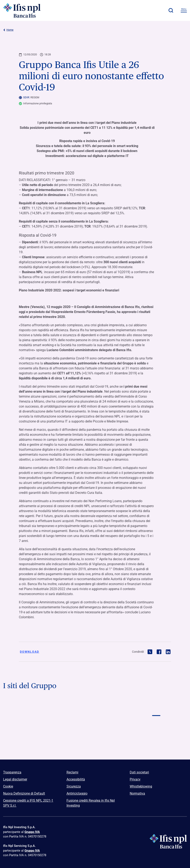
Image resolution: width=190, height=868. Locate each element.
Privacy (135, 779)
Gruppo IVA (32, 832)
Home (8, 30)
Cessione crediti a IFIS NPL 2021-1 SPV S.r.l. (28, 803)
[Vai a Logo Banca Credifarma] (95, 708)
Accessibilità (76, 779)
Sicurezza (74, 786)
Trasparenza (12, 772)
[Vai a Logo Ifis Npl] (156, 708)
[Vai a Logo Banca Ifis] (34, 708)
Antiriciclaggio (77, 793)
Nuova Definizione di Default (24, 793)
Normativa (137, 793)
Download (30, 652)
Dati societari (139, 772)
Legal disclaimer (15, 779)
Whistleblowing (141, 786)
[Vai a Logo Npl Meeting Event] (95, 726)
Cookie (8, 786)
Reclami (72, 772)
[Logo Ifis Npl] (26, 10)
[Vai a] (156, 726)
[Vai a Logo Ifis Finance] (34, 726)
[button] (171, 10)
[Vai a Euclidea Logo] (95, 745)
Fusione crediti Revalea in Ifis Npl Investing (91, 803)
